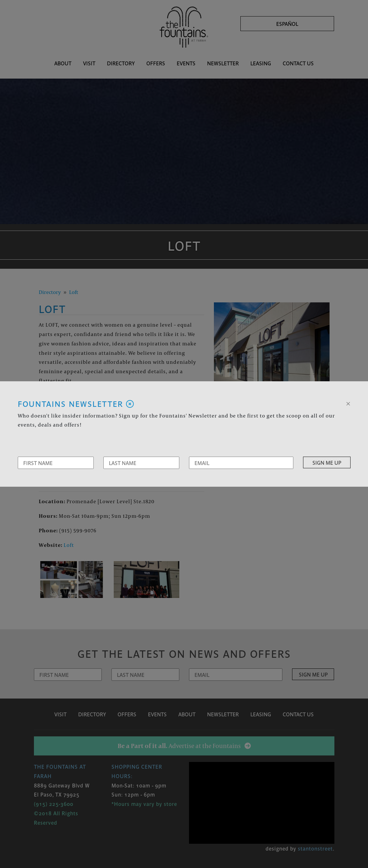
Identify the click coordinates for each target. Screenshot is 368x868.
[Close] (348, 403)
